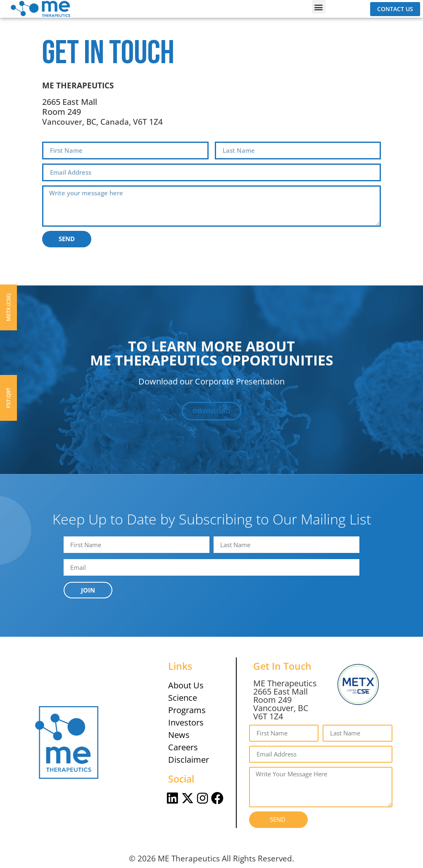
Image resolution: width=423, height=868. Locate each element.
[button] (319, 7)
